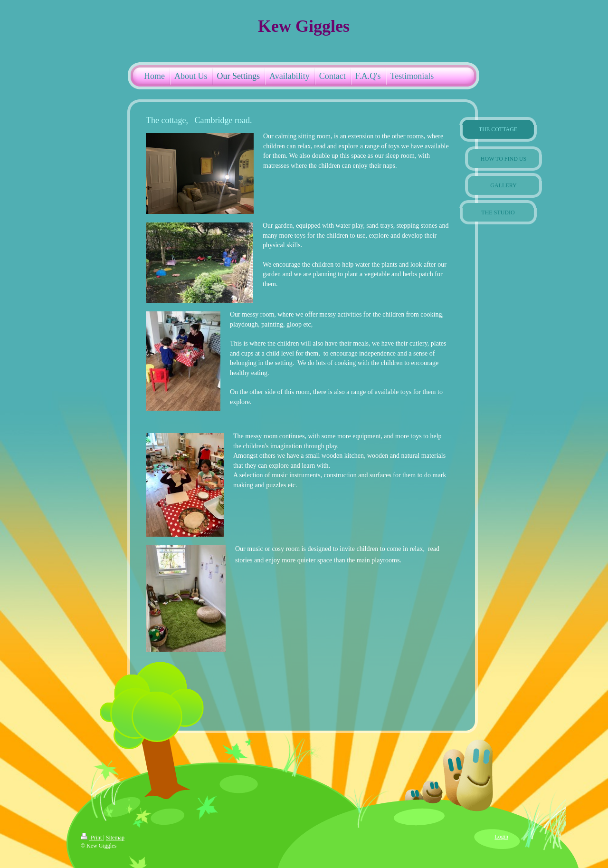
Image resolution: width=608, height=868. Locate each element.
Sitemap (115, 838)
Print (92, 838)
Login (501, 837)
